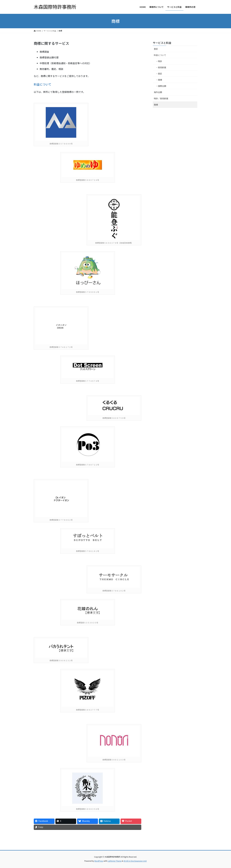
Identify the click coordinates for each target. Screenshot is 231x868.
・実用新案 (161, 67)
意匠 (156, 49)
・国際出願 (161, 86)
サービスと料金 (162, 43)
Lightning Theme (115, 861)
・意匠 (159, 74)
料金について (43, 84)
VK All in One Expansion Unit (135, 861)
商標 (156, 105)
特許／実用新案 (161, 98)
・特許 (159, 61)
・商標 (159, 80)
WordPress (99, 861)
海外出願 (158, 92)
